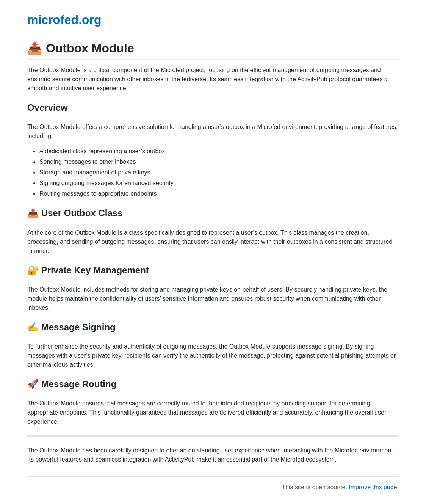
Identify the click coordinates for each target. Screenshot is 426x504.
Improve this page (373, 487)
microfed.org (64, 20)
